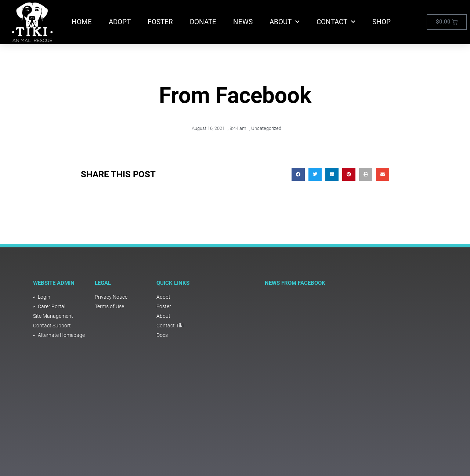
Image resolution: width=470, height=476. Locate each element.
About (285, 22)
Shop (382, 22)
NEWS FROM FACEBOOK (295, 283)
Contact (336, 22)
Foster (160, 22)
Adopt (120, 22)
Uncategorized (266, 128)
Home (82, 22)
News (243, 22)
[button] (298, 174)
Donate (203, 22)
